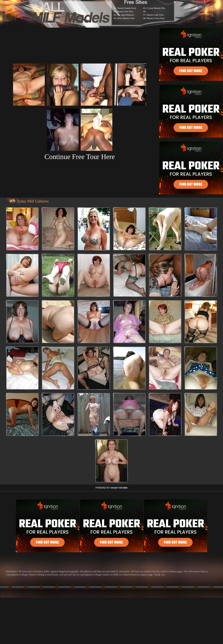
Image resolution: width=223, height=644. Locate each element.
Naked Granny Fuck (127, 8)
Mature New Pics (125, 11)
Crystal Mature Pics (156, 8)
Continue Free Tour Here (80, 157)
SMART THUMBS (119, 488)
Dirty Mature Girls (126, 18)
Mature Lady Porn (155, 15)
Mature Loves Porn (156, 18)
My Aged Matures (126, 15)
